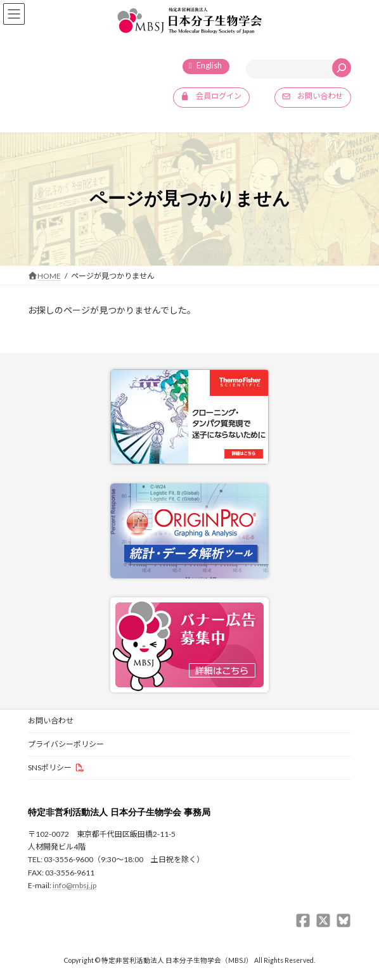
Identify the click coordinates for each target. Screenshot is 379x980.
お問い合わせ (51, 721)
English (209, 66)
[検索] (342, 68)
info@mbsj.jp (74, 886)
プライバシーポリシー (66, 744)
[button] (211, 98)
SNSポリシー (50, 767)
